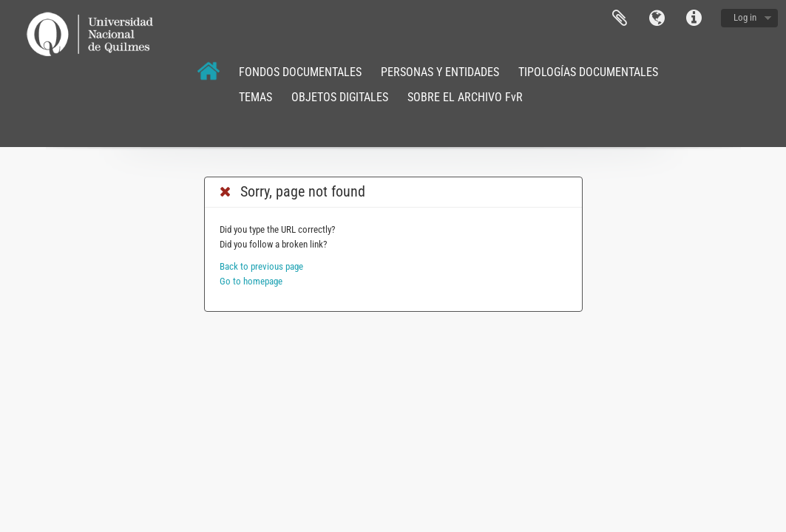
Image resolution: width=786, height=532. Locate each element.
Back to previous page (261, 266)
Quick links (694, 18)
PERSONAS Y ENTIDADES (440, 72)
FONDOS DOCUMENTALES (300, 72)
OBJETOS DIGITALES (340, 97)
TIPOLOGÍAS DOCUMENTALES (588, 72)
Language (657, 18)
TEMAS (255, 97)
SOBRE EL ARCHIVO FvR (465, 97)
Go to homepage (251, 281)
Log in (745, 17)
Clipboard (620, 18)
